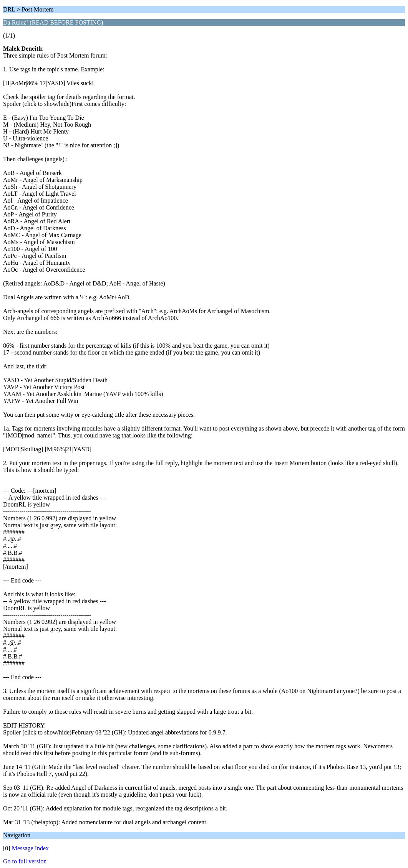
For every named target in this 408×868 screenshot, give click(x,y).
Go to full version (25, 861)
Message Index (30, 848)
